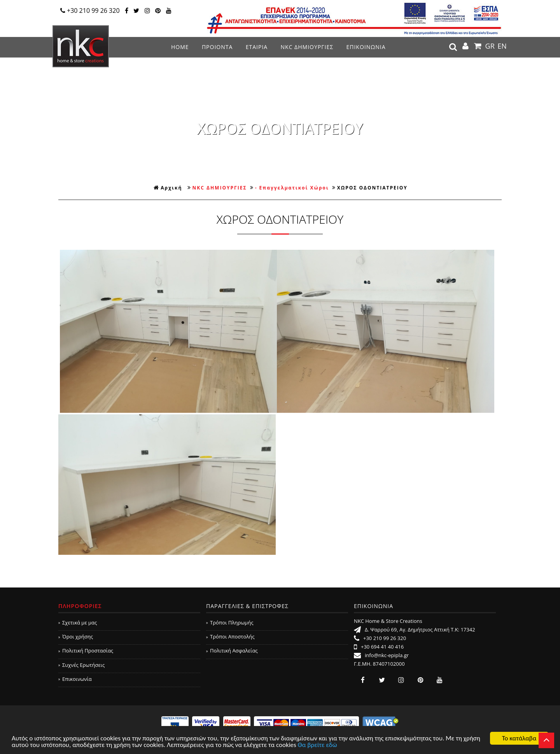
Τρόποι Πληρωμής (230, 622)
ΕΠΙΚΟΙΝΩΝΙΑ (366, 47)
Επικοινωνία (75, 679)
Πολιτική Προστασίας (86, 651)
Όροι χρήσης (76, 637)
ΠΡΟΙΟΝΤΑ (217, 47)
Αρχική (168, 188)
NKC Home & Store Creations (81, 46)
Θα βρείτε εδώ (318, 745)
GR (490, 46)
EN (502, 46)
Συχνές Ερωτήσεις (81, 665)
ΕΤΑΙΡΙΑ (257, 47)
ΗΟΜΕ (180, 47)
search (453, 47)
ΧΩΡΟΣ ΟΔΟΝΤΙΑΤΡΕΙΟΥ (372, 188)
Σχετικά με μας (78, 622)
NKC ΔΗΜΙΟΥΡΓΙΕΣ (307, 47)
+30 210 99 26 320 (90, 11)
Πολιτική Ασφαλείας (232, 651)
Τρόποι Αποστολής (230, 637)
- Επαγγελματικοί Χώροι (292, 188)
